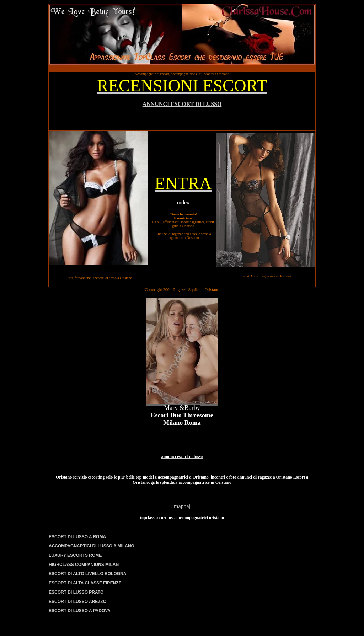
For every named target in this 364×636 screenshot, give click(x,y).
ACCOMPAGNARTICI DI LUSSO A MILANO (92, 546)
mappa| (182, 506)
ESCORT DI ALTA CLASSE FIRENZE (85, 583)
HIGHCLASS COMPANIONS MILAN (84, 565)
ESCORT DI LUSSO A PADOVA (80, 611)
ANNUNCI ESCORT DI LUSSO (182, 104)
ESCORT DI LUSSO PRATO (76, 592)
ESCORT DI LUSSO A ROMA (77, 537)
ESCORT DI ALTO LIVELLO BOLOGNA (87, 574)
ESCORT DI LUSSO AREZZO (77, 602)
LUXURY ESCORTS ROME (75, 555)
